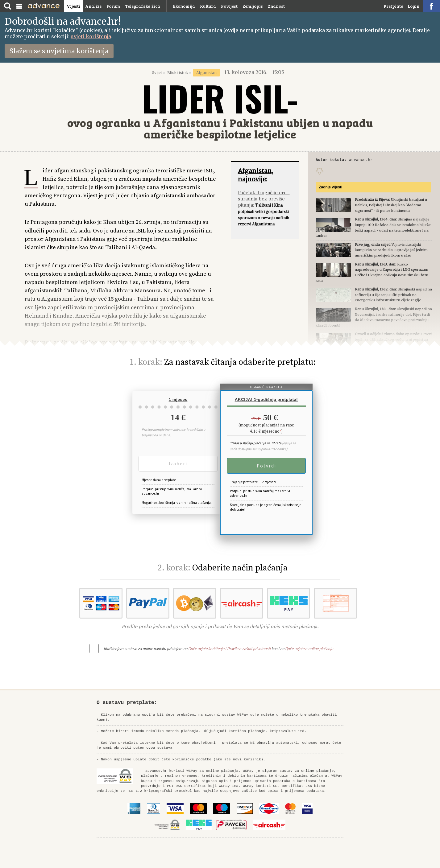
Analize (93, 6)
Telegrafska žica (143, 6)
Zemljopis (253, 6)
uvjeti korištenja (91, 36)
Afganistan (206, 73)
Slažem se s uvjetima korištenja (59, 51)
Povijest (229, 6)
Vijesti (73, 6)
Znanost (276, 6)
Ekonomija (184, 6)
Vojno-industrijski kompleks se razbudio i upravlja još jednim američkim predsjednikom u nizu (372, 251)
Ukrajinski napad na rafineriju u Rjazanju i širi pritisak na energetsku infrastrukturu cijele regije (374, 296)
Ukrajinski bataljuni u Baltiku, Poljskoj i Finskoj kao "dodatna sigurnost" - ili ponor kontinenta (371, 206)
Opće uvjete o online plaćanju (309, 648)
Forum (113, 6)
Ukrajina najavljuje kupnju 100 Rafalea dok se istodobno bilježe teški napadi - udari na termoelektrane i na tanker (373, 228)
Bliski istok (178, 73)
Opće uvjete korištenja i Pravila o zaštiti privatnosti (229, 648)
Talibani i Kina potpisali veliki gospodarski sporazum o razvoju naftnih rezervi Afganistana (264, 208)
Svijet (157, 73)
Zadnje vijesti (330, 188)
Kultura (208, 6)
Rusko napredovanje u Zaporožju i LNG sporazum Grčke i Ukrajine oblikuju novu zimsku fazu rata (372, 273)
